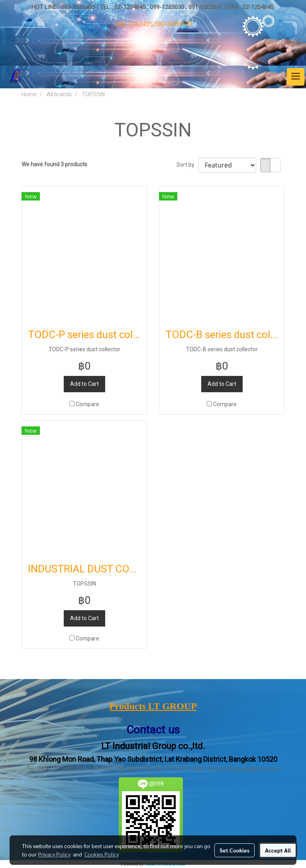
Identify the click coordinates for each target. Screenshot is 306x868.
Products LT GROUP (153, 706)
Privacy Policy (54, 854)
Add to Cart (84, 384)
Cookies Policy (102, 854)
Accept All (278, 850)
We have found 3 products (54, 164)
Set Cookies (234, 850)
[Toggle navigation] (296, 77)
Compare (87, 404)
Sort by (187, 165)
